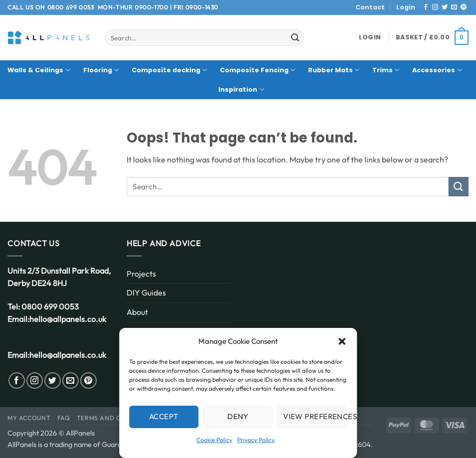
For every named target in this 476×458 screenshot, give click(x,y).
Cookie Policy (214, 440)
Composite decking (169, 70)
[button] (342, 341)
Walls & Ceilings (39, 70)
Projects (141, 274)
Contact (370, 7)
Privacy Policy (256, 440)
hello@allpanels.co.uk (68, 319)
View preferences (315, 416)
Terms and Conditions (117, 418)
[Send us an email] (454, 7)
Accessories (437, 70)
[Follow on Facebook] (426, 7)
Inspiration (241, 89)
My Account (29, 418)
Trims (386, 70)
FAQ (64, 418)
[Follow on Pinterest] (464, 7)
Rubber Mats (334, 70)
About (137, 312)
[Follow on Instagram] (435, 7)
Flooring (101, 70)
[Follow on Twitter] (445, 7)
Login (406, 7)
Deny (238, 416)
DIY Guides (146, 293)
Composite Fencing (257, 70)
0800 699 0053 (71, 7)
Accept (164, 416)
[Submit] (295, 38)
